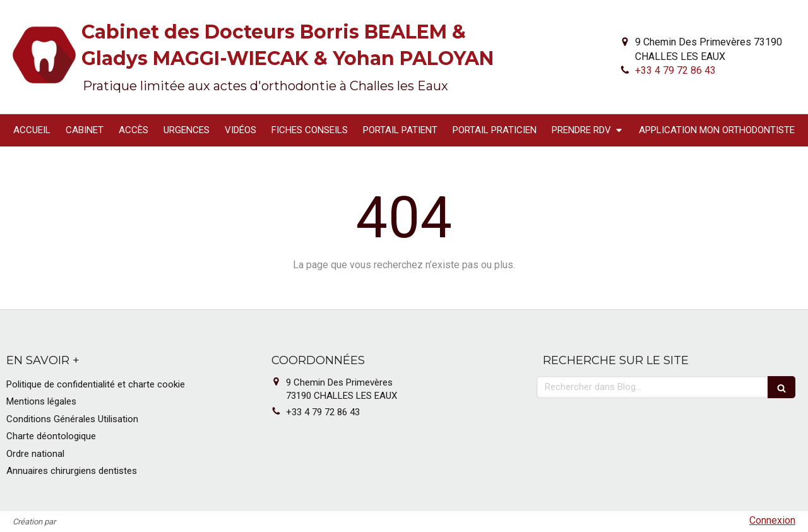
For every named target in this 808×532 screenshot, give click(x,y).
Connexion (772, 520)
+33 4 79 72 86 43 (675, 70)
